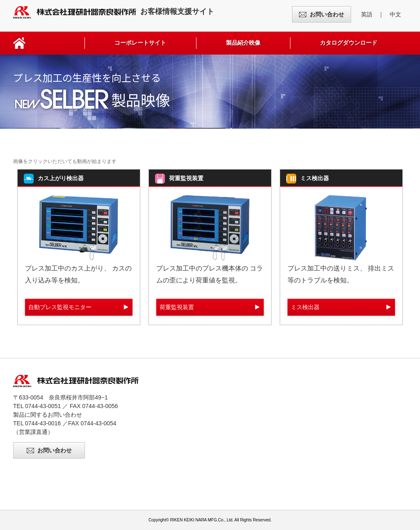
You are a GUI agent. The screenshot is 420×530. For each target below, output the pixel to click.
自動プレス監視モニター (60, 307)
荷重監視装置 (177, 307)
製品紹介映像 (243, 43)
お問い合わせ (327, 14)
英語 (367, 14)
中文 (395, 14)
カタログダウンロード (349, 43)
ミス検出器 (305, 307)
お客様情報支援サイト (114, 11)
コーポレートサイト (140, 43)
